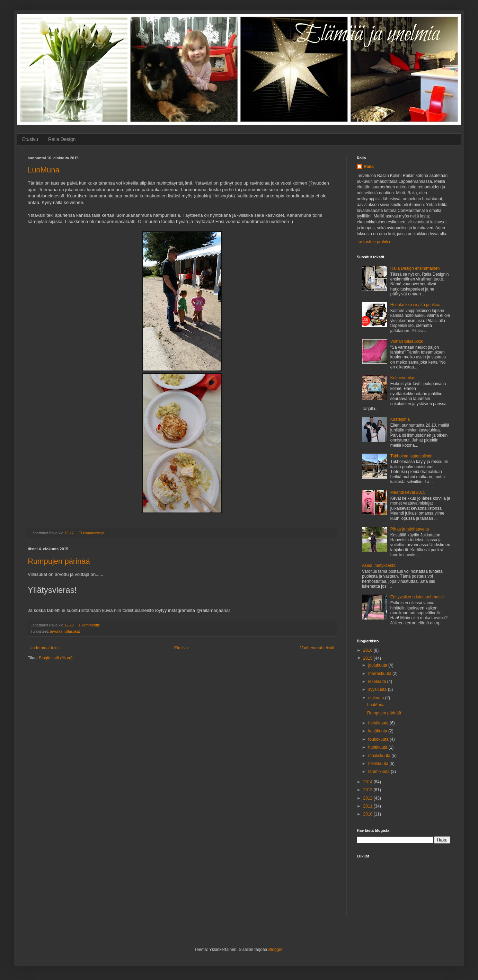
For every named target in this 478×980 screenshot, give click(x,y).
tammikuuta (379, 772)
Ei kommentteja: (92, 533)
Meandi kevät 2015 (408, 492)
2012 (369, 798)
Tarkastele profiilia (373, 242)
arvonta (56, 631)
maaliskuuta (380, 756)
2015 (369, 658)
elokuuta (377, 698)
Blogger (276, 950)
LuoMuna (44, 170)
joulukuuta (378, 665)
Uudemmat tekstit (46, 648)
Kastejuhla (400, 419)
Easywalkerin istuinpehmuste (417, 597)
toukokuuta (379, 739)
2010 (369, 814)
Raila (369, 167)
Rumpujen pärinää (59, 561)
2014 (369, 782)
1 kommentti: (90, 625)
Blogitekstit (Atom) (56, 658)
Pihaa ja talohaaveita (410, 529)
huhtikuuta (378, 747)
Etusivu (30, 139)
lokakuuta (378, 681)
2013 (369, 790)
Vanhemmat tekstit (317, 648)
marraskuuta (380, 674)
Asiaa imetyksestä (379, 565)
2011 (369, 806)
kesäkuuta (378, 731)
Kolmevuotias (403, 378)
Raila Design (62, 139)
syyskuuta (378, 689)
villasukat (72, 631)
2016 (369, 650)
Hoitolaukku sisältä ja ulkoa (415, 305)
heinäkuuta (379, 723)
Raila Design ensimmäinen (415, 268)
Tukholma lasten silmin (411, 456)
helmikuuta (379, 764)
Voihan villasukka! (407, 341)
